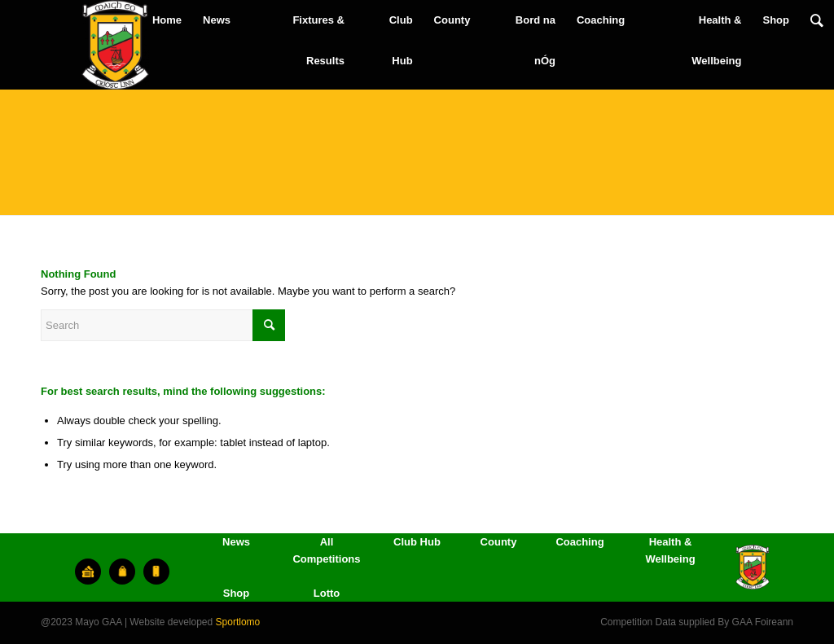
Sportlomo (238, 622)
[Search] (817, 20)
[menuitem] (167, 20)
